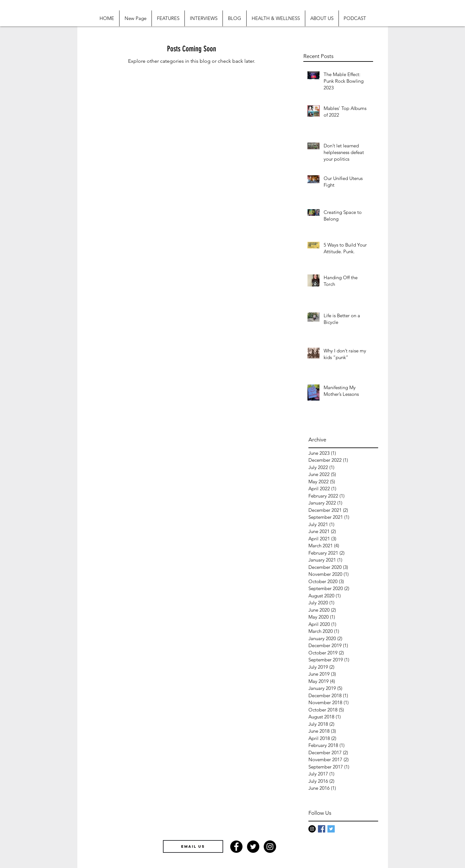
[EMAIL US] (193, 846)
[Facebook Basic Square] (322, 829)
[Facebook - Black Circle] (236, 847)
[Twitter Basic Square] (331, 829)
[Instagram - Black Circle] (312, 829)
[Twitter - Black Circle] (253, 847)
